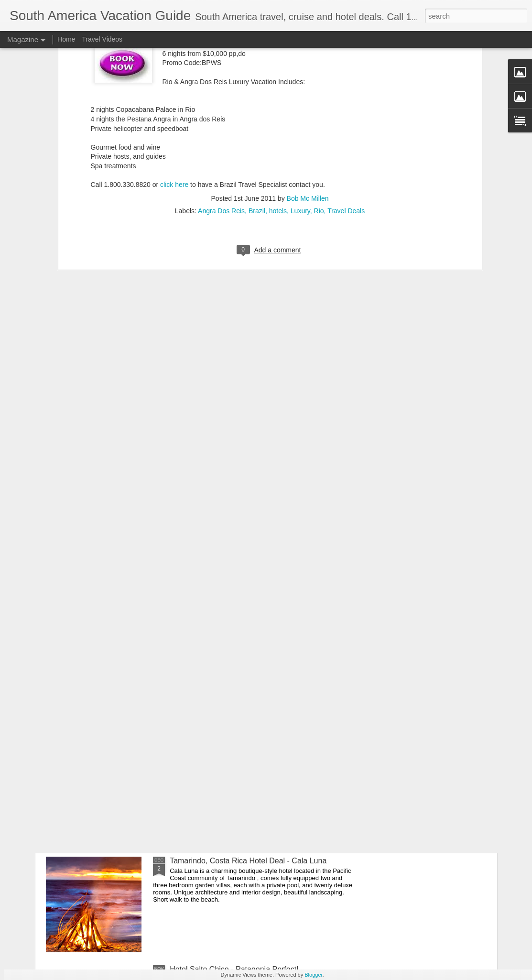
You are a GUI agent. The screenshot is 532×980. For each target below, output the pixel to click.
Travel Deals (346, 74)
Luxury (300, 74)
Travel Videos (102, 39)
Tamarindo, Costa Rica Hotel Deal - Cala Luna (248, 861)
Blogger (313, 975)
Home (66, 39)
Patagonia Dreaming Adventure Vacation (239, 752)
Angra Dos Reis (221, 74)
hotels (278, 74)
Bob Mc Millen (308, 61)
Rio (319, 74)
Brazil (257, 74)
